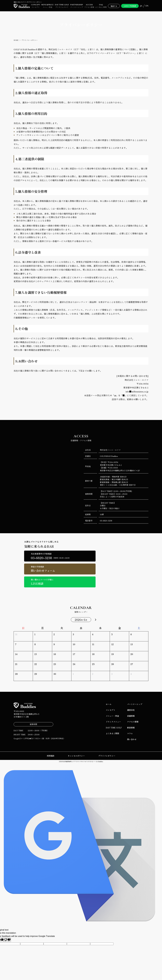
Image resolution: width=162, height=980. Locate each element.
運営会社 (131, 710)
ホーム (109, 704)
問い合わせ (132, 739)
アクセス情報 (133, 722)
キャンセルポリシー (76, 756)
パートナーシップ (135, 704)
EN (147, 6)
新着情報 (131, 728)
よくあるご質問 (112, 733)
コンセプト (111, 710)
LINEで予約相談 (130, 6)
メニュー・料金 (112, 716)
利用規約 (51, 756)
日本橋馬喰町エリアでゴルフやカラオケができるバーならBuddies (83, 761)
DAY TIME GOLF (114, 728)
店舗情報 (131, 716)
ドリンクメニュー (113, 722)
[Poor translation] (7, 940)
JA (141, 6)
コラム (130, 733)
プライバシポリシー (107, 756)
